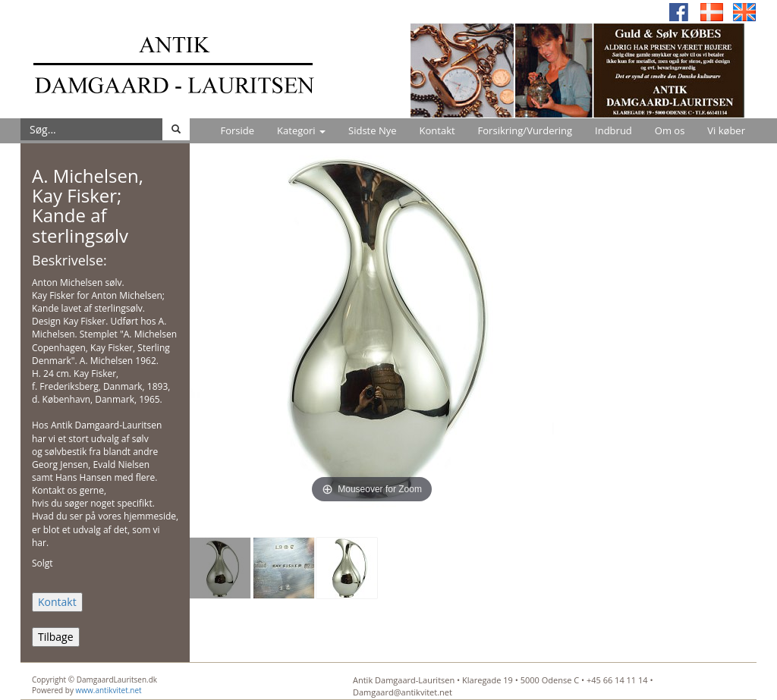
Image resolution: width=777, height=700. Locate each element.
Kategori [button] (301, 130)
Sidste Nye (372, 130)
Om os (670, 130)
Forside (237, 130)
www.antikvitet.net (109, 690)
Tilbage (56, 637)
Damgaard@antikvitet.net (403, 692)
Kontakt (437, 130)
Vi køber (726, 130)
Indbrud (613, 130)
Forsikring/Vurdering (525, 130)
